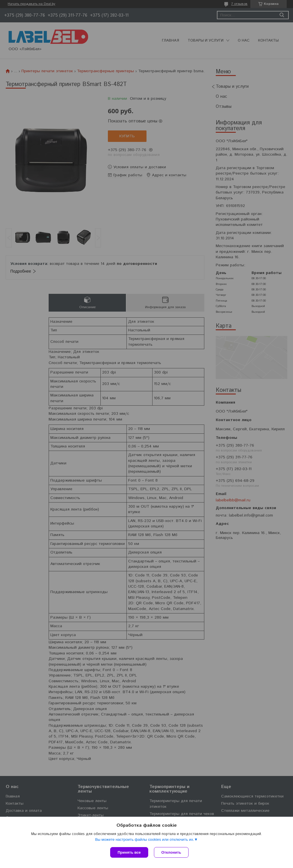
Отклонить (171, 852)
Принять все (129, 852)
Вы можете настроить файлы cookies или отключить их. (144, 839)
